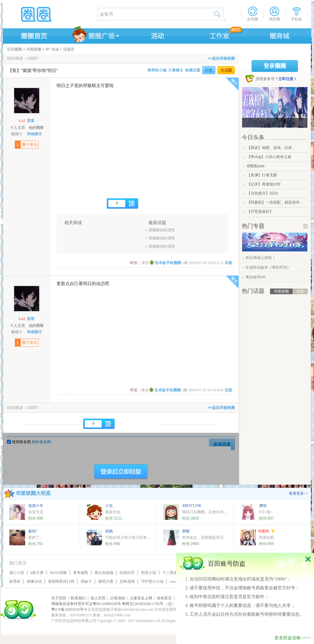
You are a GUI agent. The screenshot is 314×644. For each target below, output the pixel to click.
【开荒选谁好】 (260, 212)
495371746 (192, 506)
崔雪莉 (15, 581)
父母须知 (117, 598)
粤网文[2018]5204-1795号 (143, 604)
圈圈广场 (95, 35)
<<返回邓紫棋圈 (221, 58)
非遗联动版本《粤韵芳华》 (268, 267)
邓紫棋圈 (34, 49)
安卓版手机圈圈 (168, 263)
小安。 (111, 506)
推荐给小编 (157, 70)
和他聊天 (35, 134)
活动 (157, 35)
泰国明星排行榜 (61, 581)
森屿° (33, 531)
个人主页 (18, 128)
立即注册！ (288, 79)
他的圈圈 (36, 128)
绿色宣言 (164, 598)
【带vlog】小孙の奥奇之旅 (269, 157)
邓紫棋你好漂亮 (162, 230)
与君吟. (267, 532)
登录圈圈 (275, 66)
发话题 (226, 70)
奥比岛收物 (104, 573)
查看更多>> (299, 493)
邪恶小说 (149, 573)
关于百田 (59, 598)
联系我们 (78, 598)
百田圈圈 (14, 49)
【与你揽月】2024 (262, 193)
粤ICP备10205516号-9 (69, 609)
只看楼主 (176, 70)
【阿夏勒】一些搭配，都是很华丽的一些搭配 (277, 202)
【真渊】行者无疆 (262, 175)
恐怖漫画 (127, 581)
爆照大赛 (106, 581)
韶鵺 (109, 531)
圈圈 (50, 14)
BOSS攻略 (58, 573)
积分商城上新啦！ (261, 258)
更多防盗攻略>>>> (293, 638)
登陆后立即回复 (121, 472)
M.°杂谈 (52, 49)
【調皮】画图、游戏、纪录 (269, 148)
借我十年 (36, 506)
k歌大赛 (37, 573)
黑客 (31, 121)
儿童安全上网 (141, 598)
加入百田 (98, 598)
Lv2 (22, 121)
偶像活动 (34, 581)
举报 (133, 263)
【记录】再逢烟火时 (264, 184)
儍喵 (263, 506)
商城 (280, 35)
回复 (209, 70)
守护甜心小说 (152, 581)
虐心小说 (17, 573)
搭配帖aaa (256, 166)
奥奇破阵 (81, 573)
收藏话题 (193, 70)
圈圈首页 (34, 35)
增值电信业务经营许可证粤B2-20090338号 (86, 604)
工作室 (218, 35)
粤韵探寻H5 (255, 277)
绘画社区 (127, 573)
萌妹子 (86, 581)
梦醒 (186, 531)
